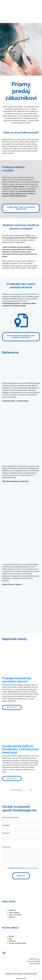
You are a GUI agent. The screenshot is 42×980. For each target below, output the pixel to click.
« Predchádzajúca (16, 790)
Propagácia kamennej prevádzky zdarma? (17, 680)
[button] (21, 208)
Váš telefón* (6, 825)
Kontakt (11, 936)
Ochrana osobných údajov (18, 943)
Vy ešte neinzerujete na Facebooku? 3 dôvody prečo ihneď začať (21, 749)
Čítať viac (13, 708)
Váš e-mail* (6, 833)
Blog (10, 939)
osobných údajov (32, 868)
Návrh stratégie (14, 913)
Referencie (12, 941)
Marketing (12, 910)
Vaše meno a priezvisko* (11, 817)
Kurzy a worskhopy (15, 915)
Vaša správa (6, 847)
